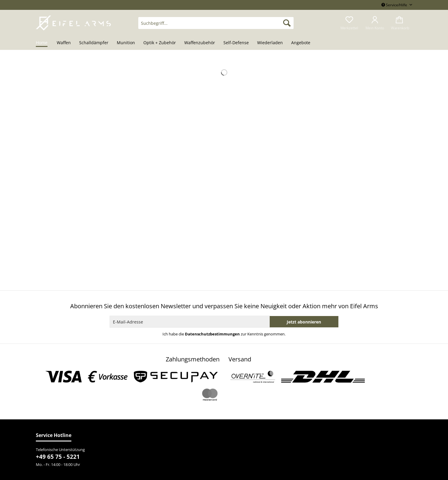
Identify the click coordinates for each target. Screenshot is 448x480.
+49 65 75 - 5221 (58, 457)
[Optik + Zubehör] (160, 43)
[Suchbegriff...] (216, 23)
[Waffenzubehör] (200, 43)
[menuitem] (216, 26)
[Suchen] (287, 23)
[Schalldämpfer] (94, 43)
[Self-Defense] (236, 43)
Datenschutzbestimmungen (212, 334)
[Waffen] (64, 43)
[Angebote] (301, 43)
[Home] (44, 43)
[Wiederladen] (270, 43)
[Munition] (126, 43)
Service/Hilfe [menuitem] (395, 5)
